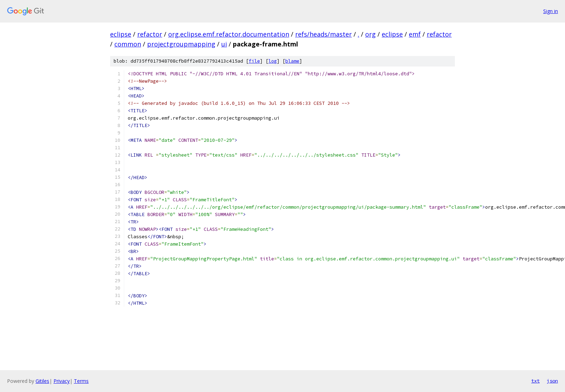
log (273, 61)
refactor (150, 34)
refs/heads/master (323, 34)
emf (415, 34)
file (254, 61)
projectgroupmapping (181, 44)
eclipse (121, 34)
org (370, 34)
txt (535, 381)
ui (224, 44)
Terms (81, 381)
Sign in (551, 11)
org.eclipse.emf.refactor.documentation (229, 34)
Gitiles (42, 381)
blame (292, 61)
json (552, 381)
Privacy (62, 381)
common (128, 44)
